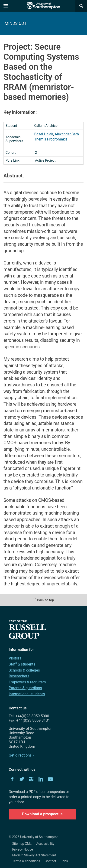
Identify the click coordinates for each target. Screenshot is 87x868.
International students (27, 694)
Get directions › (21, 755)
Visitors (15, 658)
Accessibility (45, 844)
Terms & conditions (26, 861)
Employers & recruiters (27, 682)
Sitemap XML (22, 844)
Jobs (64, 861)
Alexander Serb (67, 134)
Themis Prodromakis (51, 139)
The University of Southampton (44, 6)
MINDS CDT (16, 23)
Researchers (19, 676)
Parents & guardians (25, 688)
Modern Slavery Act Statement (34, 855)
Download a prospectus (42, 814)
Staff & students (22, 664)
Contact (50, 861)
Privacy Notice (23, 849)
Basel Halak (43, 134)
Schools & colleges (24, 670)
